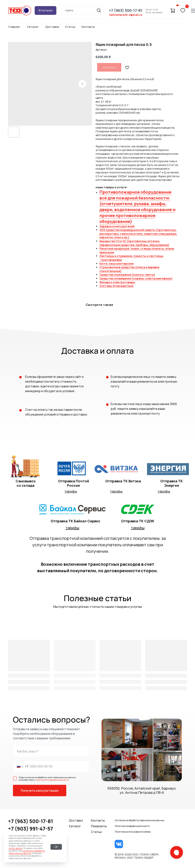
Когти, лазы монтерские (116, 264)
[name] (51, 751)
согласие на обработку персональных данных (27, 852)
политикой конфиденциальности (52, 780)
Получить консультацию (40, 791)
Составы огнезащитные (116, 286)
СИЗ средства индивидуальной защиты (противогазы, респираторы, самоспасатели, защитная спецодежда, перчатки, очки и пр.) (138, 234)
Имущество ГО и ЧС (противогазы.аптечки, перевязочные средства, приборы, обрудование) (134, 243)
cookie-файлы (15, 848)
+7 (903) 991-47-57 (30, 829)
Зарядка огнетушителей (117, 226)
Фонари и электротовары (117, 282)
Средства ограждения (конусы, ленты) (127, 275)
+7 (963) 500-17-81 (30, 821)
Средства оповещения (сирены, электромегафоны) (136, 278)
